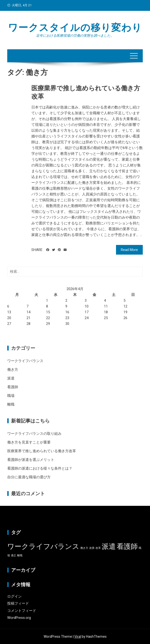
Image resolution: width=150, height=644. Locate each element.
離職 (11, 404)
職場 (11, 396)
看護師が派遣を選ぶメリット (31, 460)
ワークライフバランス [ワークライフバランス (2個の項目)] (43, 546)
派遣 (11, 378)
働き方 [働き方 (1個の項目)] (84, 548)
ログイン (14, 596)
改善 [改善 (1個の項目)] (92, 548)
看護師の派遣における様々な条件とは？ (40, 468)
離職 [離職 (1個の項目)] (20, 555)
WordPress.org (19, 618)
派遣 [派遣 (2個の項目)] (109, 546)
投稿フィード (18, 603)
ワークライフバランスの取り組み (34, 434)
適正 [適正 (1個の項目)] (14, 555)
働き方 (13, 370)
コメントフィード (22, 611)
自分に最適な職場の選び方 (29, 477)
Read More (129, 250)
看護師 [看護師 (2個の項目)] (127, 546)
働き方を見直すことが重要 (29, 442)
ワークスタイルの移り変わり (75, 28)
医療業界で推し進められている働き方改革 (42, 451)
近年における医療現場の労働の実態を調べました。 (75, 36)
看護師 (13, 387)
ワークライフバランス (25, 361)
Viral (78, 637)
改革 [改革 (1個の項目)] (98, 548)
